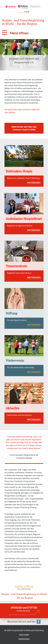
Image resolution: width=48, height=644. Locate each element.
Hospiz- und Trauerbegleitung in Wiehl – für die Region (23, 22)
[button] (4, 55)
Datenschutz (24, 639)
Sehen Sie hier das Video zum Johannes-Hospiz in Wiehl (24, 128)
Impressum (24, 634)
